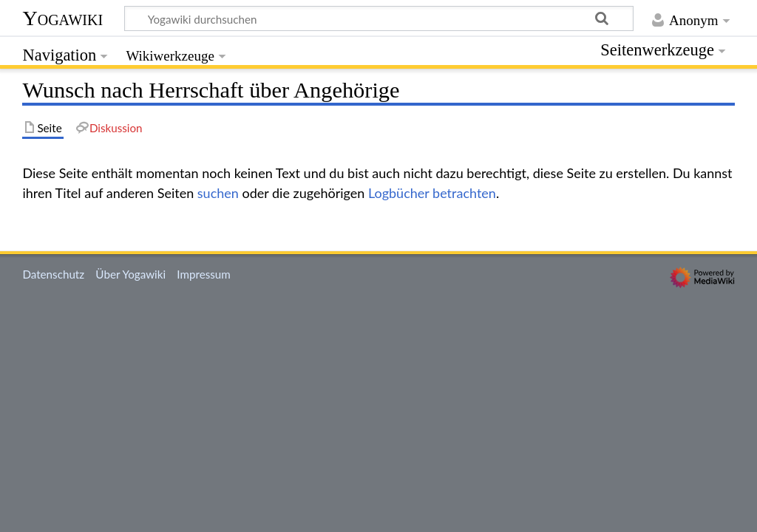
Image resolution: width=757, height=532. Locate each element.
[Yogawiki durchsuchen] (379, 18)
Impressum (204, 274)
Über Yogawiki (130, 274)
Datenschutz (53, 274)
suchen (218, 193)
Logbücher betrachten (432, 193)
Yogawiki (62, 18)
